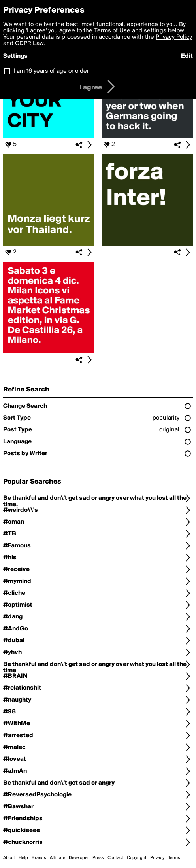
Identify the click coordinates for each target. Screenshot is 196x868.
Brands (39, 858)
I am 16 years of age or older (51, 71)
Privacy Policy (174, 37)
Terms (174, 858)
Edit (187, 56)
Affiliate (57, 858)
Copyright (137, 858)
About (9, 858)
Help (23, 858)
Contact (115, 858)
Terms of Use (112, 31)
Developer (79, 858)
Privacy (157, 858)
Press (98, 858)
